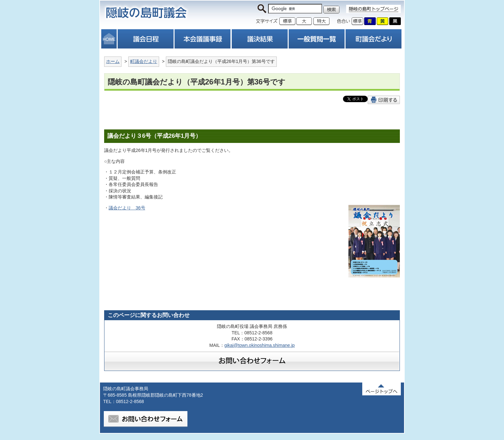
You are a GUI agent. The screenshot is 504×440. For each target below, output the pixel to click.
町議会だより (373, 39)
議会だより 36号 (127, 208)
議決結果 (260, 39)
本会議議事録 (203, 39)
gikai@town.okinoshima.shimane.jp (260, 345)
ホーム (113, 61)
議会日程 (146, 39)
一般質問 (317, 39)
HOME (109, 39)
